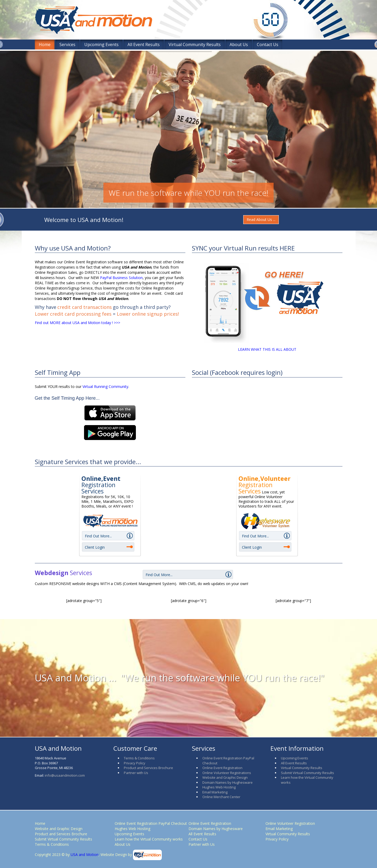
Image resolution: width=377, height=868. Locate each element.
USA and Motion (84, 855)
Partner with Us (136, 773)
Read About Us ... (261, 219)
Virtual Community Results (195, 44)
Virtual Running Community (105, 386)
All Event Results (144, 44)
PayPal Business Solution (121, 278)
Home (45, 44)
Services (67, 44)
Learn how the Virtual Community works (149, 839)
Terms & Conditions (139, 758)
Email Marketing (215, 792)
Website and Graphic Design (225, 777)
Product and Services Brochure (148, 768)
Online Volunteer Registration (290, 823)
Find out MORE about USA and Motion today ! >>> (77, 323)
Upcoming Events (101, 44)
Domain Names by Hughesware (228, 782)
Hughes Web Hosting (219, 787)
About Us (239, 44)
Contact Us (268, 44)
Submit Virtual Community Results (307, 773)
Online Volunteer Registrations (227, 773)
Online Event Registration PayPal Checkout (151, 823)
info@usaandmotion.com (65, 775)
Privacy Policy (135, 763)
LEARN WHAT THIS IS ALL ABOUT (267, 349)
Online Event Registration (222, 768)
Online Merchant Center (221, 797)
